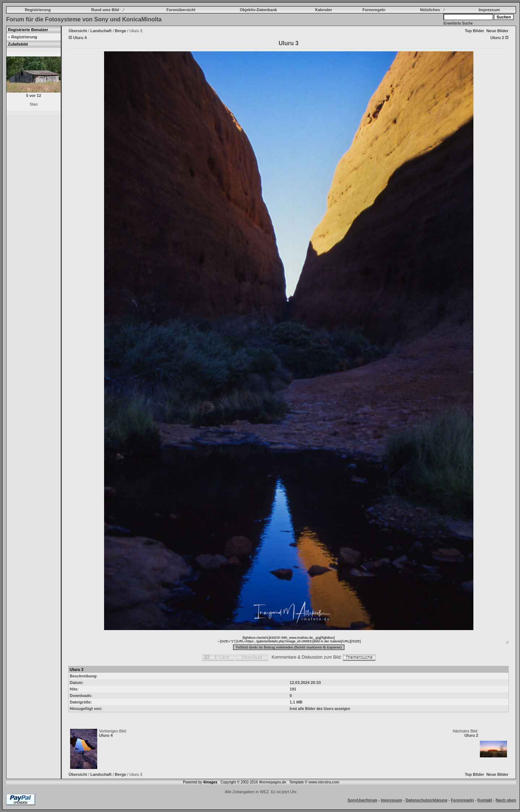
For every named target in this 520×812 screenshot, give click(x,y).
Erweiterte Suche (458, 23)
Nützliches (432, 10)
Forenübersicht (181, 10)
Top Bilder (474, 31)
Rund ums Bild (108, 10)
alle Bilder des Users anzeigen (324, 709)
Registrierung (38, 10)
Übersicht (78, 31)
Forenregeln (374, 10)
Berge (121, 31)
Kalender (324, 10)
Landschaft (101, 31)
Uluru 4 (106, 735)
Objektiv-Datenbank (258, 10)
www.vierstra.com (324, 782)
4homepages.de (272, 782)
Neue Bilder (497, 31)
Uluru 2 (471, 735)
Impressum (489, 10)
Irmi (293, 709)
